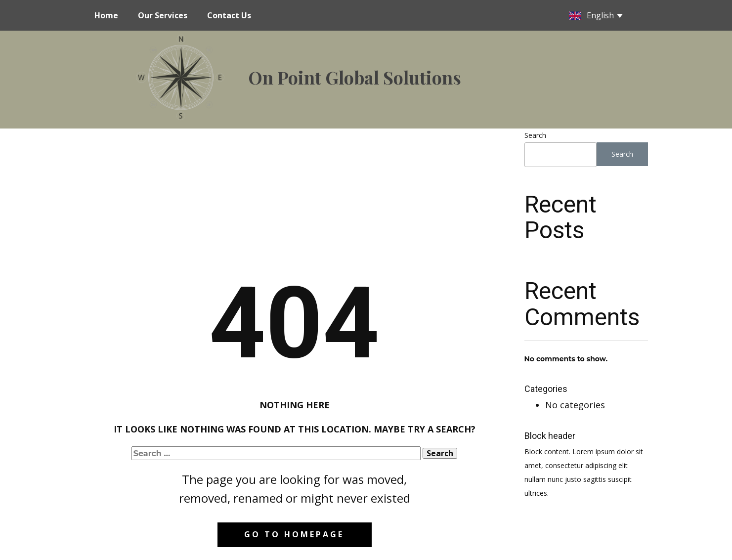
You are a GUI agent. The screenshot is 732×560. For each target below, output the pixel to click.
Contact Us (229, 15)
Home (106, 15)
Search (535, 135)
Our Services (163, 15)
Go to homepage (294, 534)
